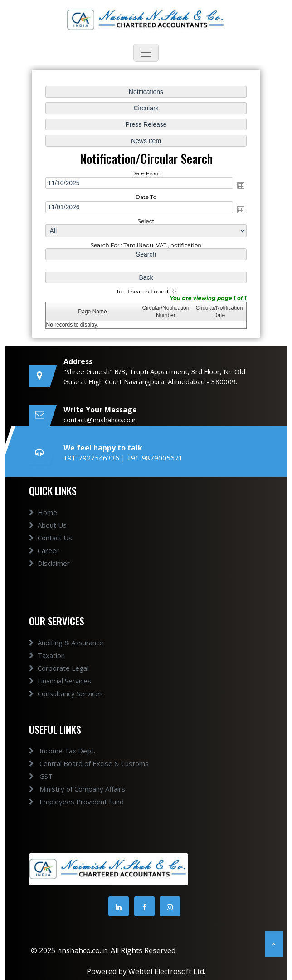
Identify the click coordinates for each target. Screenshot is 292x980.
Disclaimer (49, 574)
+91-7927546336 (92, 458)
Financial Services (60, 691)
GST (30, 776)
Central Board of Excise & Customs (78, 763)
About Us (48, 535)
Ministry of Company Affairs (67, 789)
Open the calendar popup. (240, 186)
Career (44, 561)
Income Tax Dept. (52, 751)
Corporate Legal (59, 678)
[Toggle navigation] (146, 53)
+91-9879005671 (155, 458)
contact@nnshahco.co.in (100, 420)
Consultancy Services (66, 704)
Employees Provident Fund (66, 802)
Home (43, 523)
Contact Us (51, 548)
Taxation (47, 666)
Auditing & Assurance (66, 653)
